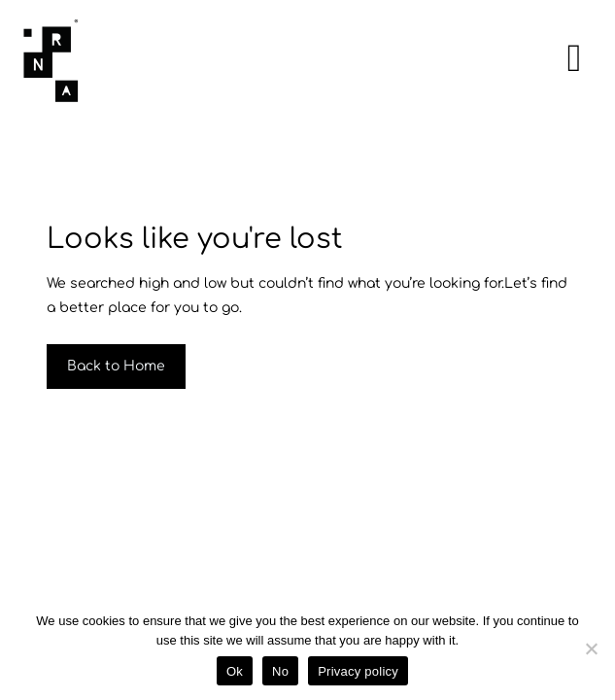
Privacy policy (358, 671)
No (280, 671)
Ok (235, 671)
